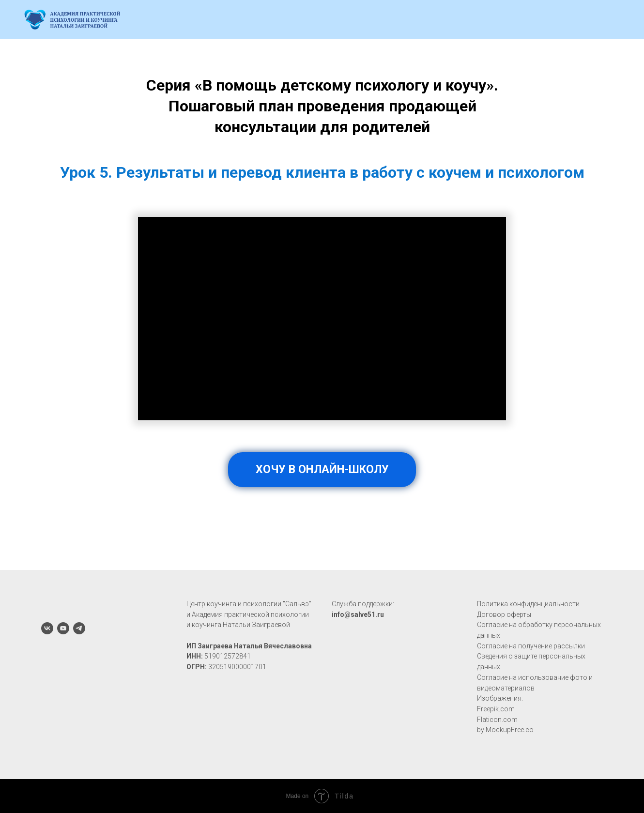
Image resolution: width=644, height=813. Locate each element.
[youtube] (63, 628)
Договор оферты (504, 614)
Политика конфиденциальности (528, 604)
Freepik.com (496, 709)
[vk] (47, 628)
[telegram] (79, 628)
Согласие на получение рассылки (531, 646)
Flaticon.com (497, 720)
